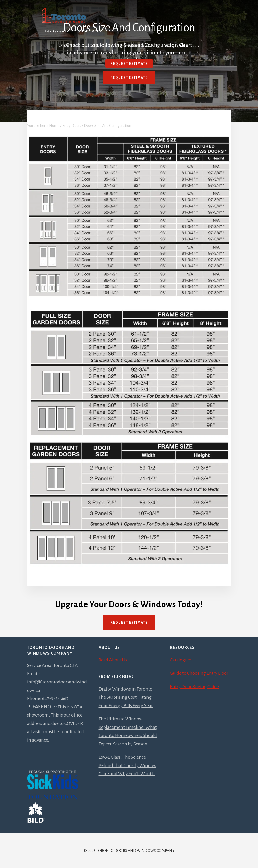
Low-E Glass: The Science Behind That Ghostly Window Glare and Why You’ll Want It (127, 765)
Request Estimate (129, 78)
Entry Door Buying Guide (194, 687)
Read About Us (113, 660)
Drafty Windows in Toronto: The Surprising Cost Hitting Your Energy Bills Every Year (126, 697)
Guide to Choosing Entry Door (199, 673)
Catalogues (90, 31)
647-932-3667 (57, 31)
